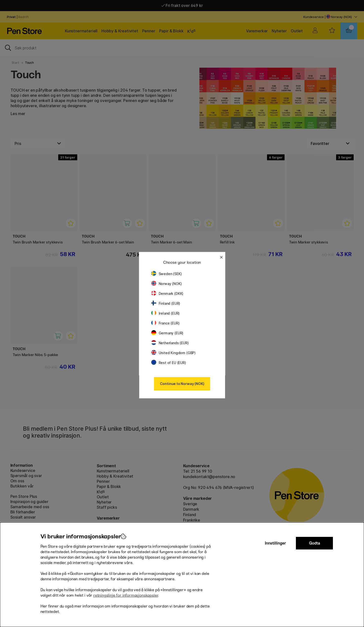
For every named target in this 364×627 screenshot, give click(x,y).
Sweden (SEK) (167, 274)
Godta (315, 543)
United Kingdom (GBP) (173, 353)
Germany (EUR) (167, 333)
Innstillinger (275, 543)
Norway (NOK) (167, 284)
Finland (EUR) (166, 303)
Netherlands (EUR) (170, 343)
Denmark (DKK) (167, 293)
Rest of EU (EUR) (169, 363)
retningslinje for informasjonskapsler (126, 595)
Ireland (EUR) (166, 313)
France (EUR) (165, 323)
